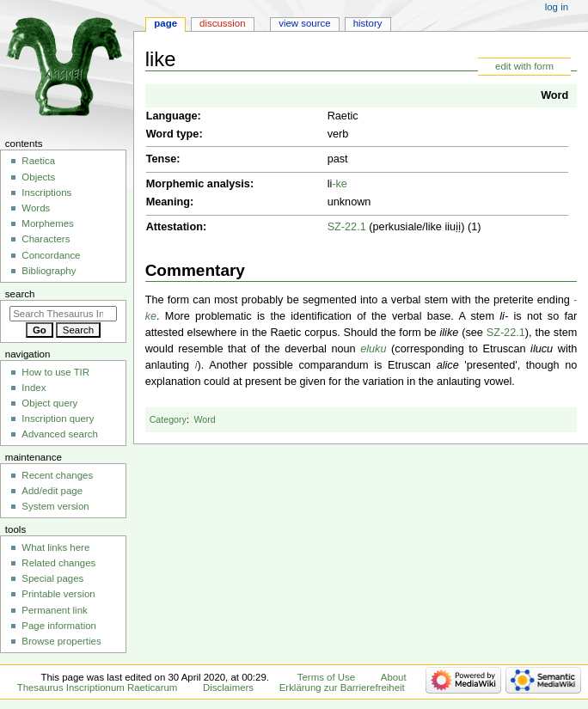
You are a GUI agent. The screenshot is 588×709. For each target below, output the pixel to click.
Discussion (222, 23)
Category (168, 419)
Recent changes (57, 475)
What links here (55, 547)
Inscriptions (46, 193)
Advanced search (60, 434)
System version (55, 506)
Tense (162, 159)
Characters (46, 239)
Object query (49, 403)
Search (20, 294)
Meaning (168, 202)
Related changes (58, 563)
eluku (373, 349)
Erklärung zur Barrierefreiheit (342, 688)
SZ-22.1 (347, 227)
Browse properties (61, 641)
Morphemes (47, 223)
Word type (173, 134)
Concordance (51, 255)
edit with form (524, 66)
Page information (59, 626)
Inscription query (58, 419)
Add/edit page (52, 491)
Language (172, 116)
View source (304, 23)
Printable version (58, 594)
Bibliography (49, 271)
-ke (340, 184)
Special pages (52, 578)
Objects (38, 177)
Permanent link (54, 610)
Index (34, 388)
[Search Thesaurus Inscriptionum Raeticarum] (63, 314)
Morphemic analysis (198, 184)
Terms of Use (326, 677)
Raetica (38, 161)
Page (165, 23)
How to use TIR (55, 372)
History (368, 23)
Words (36, 208)
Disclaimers (228, 688)
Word (554, 95)
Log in (557, 7)
